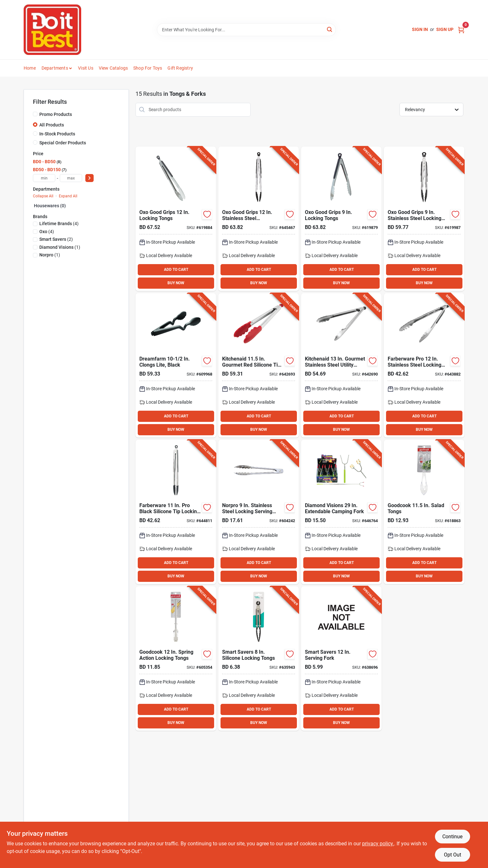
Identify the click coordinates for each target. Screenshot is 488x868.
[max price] (71, 178)
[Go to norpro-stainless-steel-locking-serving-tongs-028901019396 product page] (259, 512)
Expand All (68, 196)
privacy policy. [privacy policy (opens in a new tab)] (378, 844)
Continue (452, 837)
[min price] (44, 178)
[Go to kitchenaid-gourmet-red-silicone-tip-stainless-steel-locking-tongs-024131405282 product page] (259, 365)
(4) (59, 224)
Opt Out (453, 855)
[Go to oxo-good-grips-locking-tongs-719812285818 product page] (176, 219)
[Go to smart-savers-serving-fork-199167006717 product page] (341, 659)
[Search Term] (246, 30)
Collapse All (43, 196)
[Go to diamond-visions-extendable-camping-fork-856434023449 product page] (341, 512)
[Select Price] (89, 178)
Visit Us (86, 68)
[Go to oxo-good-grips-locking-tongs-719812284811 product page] (341, 219)
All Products (52, 125)
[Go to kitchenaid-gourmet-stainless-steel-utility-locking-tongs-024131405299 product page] (341, 365)
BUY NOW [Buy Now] (176, 283)
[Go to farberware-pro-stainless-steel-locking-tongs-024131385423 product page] (424, 365)
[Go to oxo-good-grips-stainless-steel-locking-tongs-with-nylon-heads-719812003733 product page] (424, 219)
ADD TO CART (176, 270)
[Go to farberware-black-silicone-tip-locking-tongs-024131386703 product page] (176, 512)
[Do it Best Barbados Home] (52, 30)
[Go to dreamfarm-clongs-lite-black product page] (176, 365)
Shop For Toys (148, 68)
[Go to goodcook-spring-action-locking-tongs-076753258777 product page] (176, 659)
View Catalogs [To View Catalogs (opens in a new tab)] (113, 68)
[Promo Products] (35, 114)
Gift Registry (180, 68)
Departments (55, 68)
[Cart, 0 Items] (461, 30)
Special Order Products (63, 143)
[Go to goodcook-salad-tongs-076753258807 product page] (424, 512)
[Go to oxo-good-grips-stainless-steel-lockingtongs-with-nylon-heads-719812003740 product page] (259, 219)
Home (30, 68)
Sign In (420, 29)
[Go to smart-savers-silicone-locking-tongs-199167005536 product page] (259, 659)
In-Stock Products (57, 134)
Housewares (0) (50, 206)
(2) (56, 239)
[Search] (330, 29)
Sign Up (445, 29)
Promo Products (56, 114)
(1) (60, 247)
